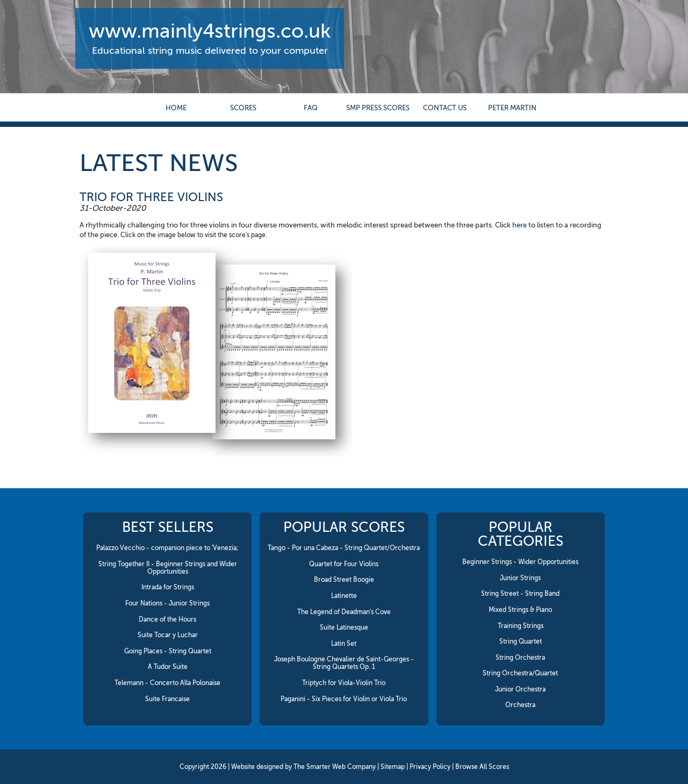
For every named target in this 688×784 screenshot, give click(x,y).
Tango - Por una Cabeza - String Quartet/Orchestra (344, 548)
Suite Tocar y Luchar (168, 635)
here (519, 225)
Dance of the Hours (167, 619)
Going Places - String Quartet (168, 651)
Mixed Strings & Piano (520, 610)
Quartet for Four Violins (344, 564)
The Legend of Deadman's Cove (344, 612)
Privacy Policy (430, 767)
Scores (243, 108)
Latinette (344, 596)
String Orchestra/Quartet (520, 673)
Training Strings (521, 626)
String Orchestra (520, 658)
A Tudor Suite (168, 667)
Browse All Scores (482, 767)
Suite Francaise (167, 699)
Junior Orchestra (520, 689)
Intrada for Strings (168, 587)
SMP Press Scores (378, 108)
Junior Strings (520, 578)
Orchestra (520, 705)
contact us (445, 108)
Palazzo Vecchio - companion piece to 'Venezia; (167, 548)
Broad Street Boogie (344, 580)
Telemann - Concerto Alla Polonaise (167, 683)
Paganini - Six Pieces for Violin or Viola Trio (344, 699)
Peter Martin (512, 108)
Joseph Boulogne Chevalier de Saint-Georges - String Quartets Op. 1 (344, 663)
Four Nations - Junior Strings (167, 603)
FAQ (311, 108)
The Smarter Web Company (335, 767)
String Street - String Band (520, 594)
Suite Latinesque (344, 628)
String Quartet (521, 642)
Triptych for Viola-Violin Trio (344, 683)
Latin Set (344, 644)
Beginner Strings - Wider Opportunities (520, 562)
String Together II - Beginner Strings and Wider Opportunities (168, 568)
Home (176, 108)
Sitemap (393, 767)
